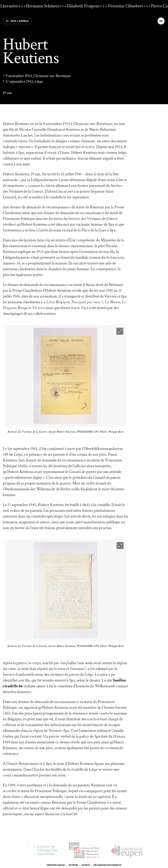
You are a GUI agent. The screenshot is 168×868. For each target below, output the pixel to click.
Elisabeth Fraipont (85, 6)
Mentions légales (56, 865)
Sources (86, 865)
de (161, 21)
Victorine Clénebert (127, 6)
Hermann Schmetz (44, 6)
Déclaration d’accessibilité (107, 865)
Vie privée (73, 865)
